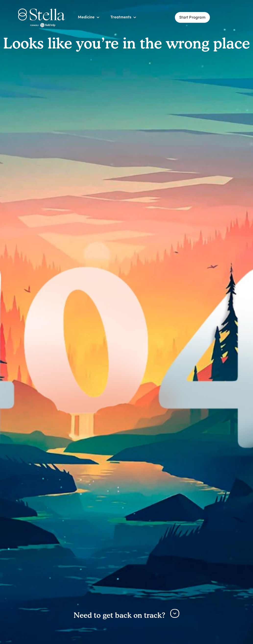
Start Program (192, 18)
